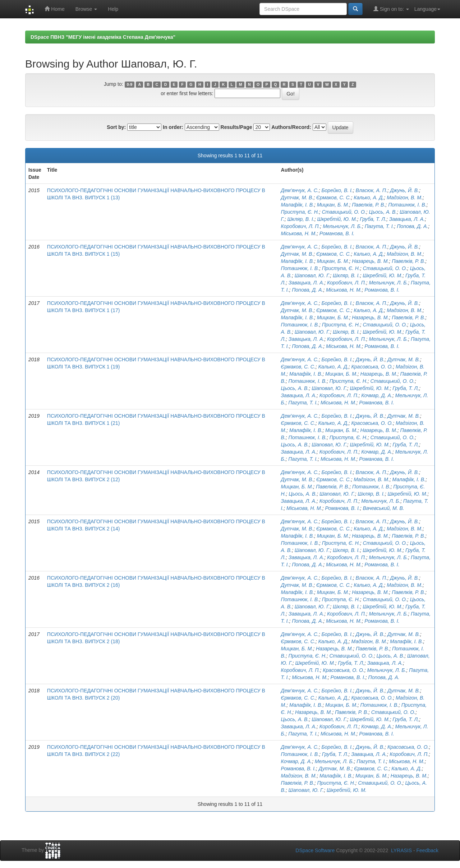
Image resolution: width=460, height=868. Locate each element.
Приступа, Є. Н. (300, 212)
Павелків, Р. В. (369, 205)
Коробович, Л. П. (301, 226)
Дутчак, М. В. (297, 198)
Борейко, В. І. (337, 190)
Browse (86, 9)
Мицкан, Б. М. (333, 205)
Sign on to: (391, 9)
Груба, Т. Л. (373, 219)
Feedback (427, 850)
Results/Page (236, 127)
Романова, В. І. (337, 233)
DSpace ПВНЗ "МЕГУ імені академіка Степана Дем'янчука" (103, 37)
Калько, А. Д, (369, 198)
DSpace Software (315, 850)
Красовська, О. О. (372, 367)
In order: (173, 127)
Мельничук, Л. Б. (342, 226)
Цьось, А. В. (383, 212)
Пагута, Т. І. (379, 226)
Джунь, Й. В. (404, 190)
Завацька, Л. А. (407, 219)
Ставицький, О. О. (344, 212)
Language (427, 9)
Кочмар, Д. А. (377, 395)
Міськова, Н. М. (299, 233)
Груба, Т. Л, (406, 388)
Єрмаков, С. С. (333, 198)
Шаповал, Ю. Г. (312, 275)
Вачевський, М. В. (384, 508)
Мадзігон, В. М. (405, 198)
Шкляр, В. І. (301, 219)
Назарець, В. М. (370, 261)
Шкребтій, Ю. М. (337, 219)
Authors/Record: (291, 127)
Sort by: (116, 127)
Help (113, 9)
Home (54, 9)
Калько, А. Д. (406, 769)
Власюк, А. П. (372, 190)
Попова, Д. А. (412, 226)
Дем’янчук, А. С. (300, 190)
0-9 (130, 84)
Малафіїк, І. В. (298, 205)
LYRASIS (401, 850)
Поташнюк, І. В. (407, 205)
